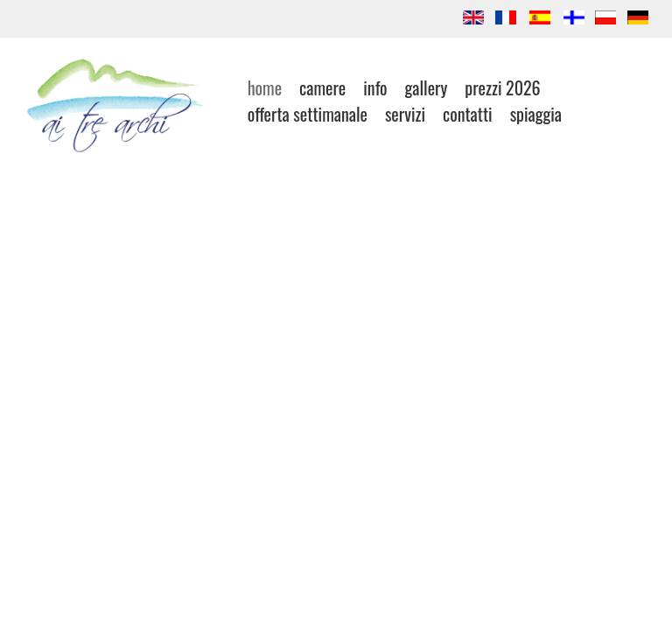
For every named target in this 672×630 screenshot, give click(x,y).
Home (265, 87)
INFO (375, 87)
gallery (426, 87)
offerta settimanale (308, 114)
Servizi (405, 114)
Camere (322, 87)
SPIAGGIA (536, 114)
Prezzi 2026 (502, 87)
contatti (468, 114)
